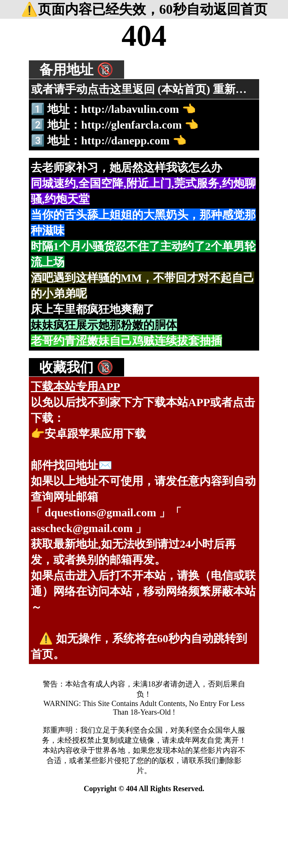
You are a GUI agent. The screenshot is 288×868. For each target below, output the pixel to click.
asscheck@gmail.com (82, 528)
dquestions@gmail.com (100, 512)
